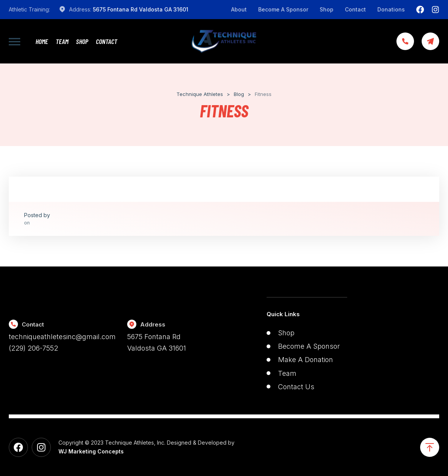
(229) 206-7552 (33, 348)
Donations (391, 9)
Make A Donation (306, 360)
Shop (327, 9)
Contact (355, 9)
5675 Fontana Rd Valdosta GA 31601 (141, 9)
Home (42, 41)
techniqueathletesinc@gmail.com (62, 337)
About (239, 9)
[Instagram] (435, 10)
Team (62, 41)
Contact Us (296, 387)
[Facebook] (420, 10)
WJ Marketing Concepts (91, 451)
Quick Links (283, 314)
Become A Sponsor (283, 9)
